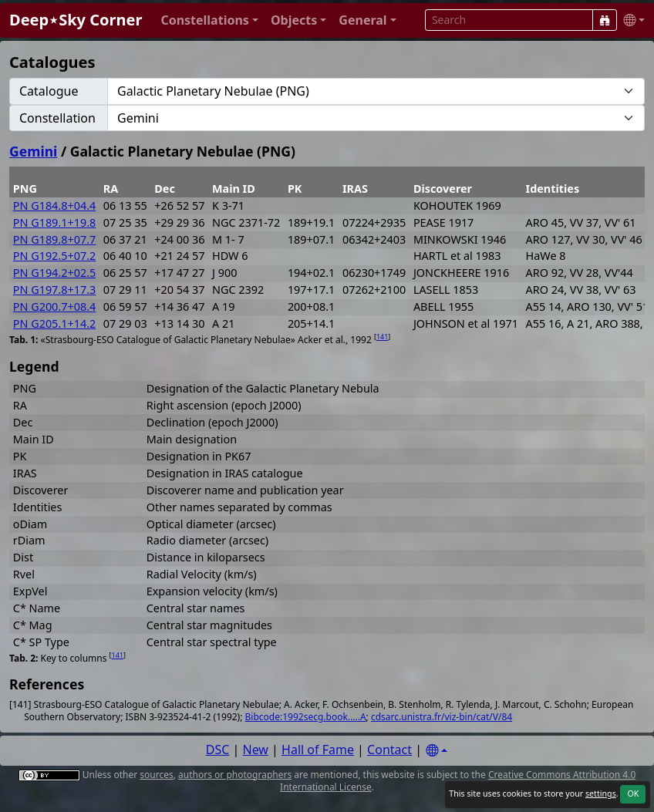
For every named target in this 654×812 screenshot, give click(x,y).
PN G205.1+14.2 (54, 323)
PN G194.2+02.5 (54, 273)
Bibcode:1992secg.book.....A (306, 717)
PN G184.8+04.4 (54, 206)
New (256, 750)
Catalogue (49, 91)
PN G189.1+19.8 (54, 222)
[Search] (605, 20)
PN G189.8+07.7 (54, 239)
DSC (218, 750)
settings (601, 793)
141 (382, 337)
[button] (209, 20)
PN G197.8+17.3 (54, 290)
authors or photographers (235, 775)
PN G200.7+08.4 (54, 307)
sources (156, 775)
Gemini (33, 151)
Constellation (57, 118)
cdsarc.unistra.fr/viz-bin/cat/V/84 (442, 717)
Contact (389, 750)
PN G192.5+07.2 (54, 256)
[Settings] (437, 751)
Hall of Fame (318, 750)
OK (633, 793)
